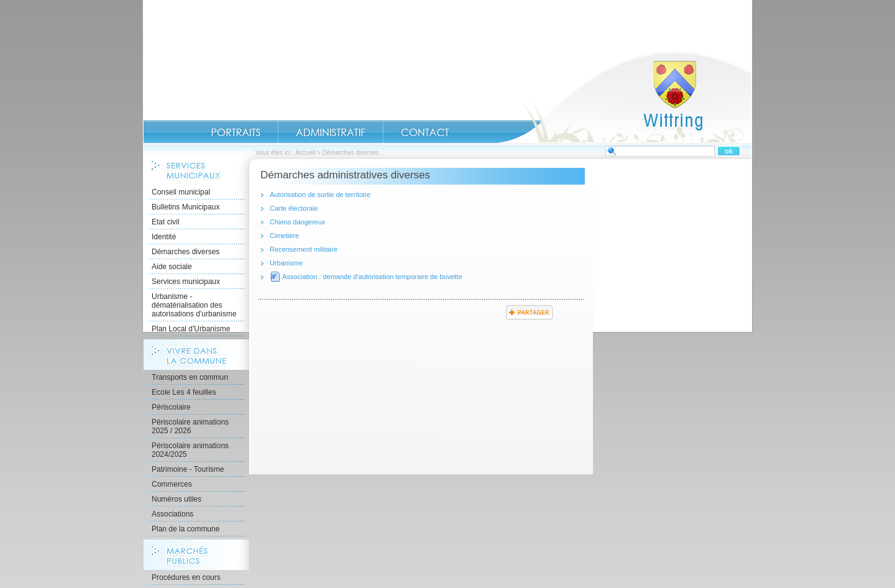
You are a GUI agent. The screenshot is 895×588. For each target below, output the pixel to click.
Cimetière (284, 236)
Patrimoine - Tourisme (188, 469)
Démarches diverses (186, 252)
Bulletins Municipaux (186, 207)
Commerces (172, 484)
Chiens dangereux (297, 222)
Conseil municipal (181, 192)
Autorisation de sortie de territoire (320, 195)
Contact (425, 132)
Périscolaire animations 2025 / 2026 (190, 426)
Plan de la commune (186, 529)
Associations (172, 514)
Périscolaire (171, 407)
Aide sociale (172, 267)
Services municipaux (186, 282)
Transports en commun (190, 377)
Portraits (236, 132)
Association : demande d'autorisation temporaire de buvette (372, 277)
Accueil (624, 97)
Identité (164, 237)
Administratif (331, 132)
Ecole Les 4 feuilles (184, 392)
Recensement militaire (304, 249)
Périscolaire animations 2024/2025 (190, 450)
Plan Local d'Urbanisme (191, 329)
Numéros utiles (177, 499)
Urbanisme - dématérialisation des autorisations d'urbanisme (194, 305)
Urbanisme (286, 263)
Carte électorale (294, 208)
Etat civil (166, 222)
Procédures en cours (186, 577)
